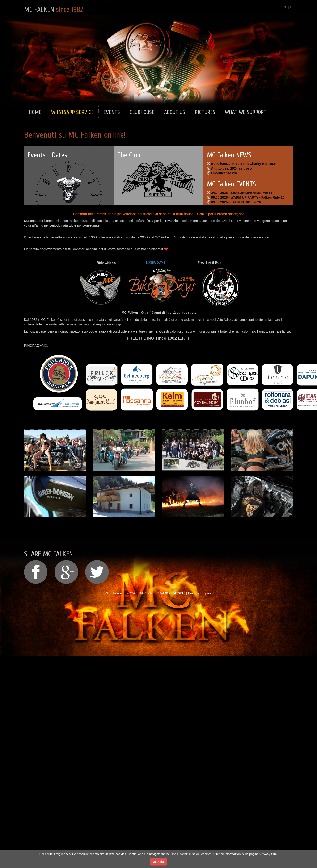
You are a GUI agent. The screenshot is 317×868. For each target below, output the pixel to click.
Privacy (194, 593)
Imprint (207, 593)
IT (292, 7)
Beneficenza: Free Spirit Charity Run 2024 (244, 164)
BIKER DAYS (155, 263)
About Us (175, 112)
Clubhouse (142, 112)
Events (112, 112)
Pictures (205, 112)
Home (35, 112)
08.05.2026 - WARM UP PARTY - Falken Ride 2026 (249, 197)
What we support (246, 112)
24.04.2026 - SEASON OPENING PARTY (242, 193)
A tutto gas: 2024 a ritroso (231, 168)
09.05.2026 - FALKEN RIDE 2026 (236, 202)
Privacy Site (268, 854)
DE (285, 7)
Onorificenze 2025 (225, 173)
